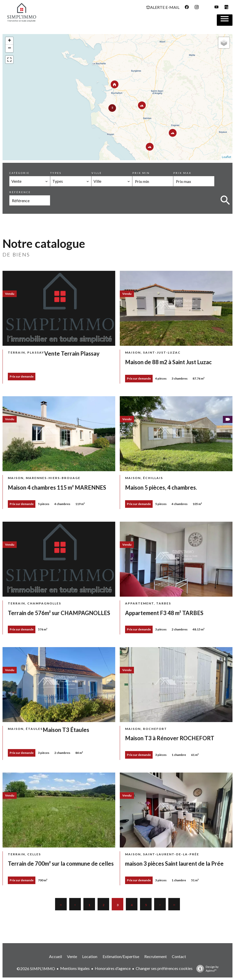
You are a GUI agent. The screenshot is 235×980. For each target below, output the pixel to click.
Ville (97, 173)
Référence (20, 192)
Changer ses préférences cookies (164, 968)
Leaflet (227, 157)
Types (56, 173)
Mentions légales (75, 968)
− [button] (9, 48)
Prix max (182, 173)
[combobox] (30, 181)
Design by (206, 969)
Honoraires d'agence (113, 968)
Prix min (141, 173)
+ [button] (9, 41)
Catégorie (19, 173)
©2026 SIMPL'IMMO (36, 969)
